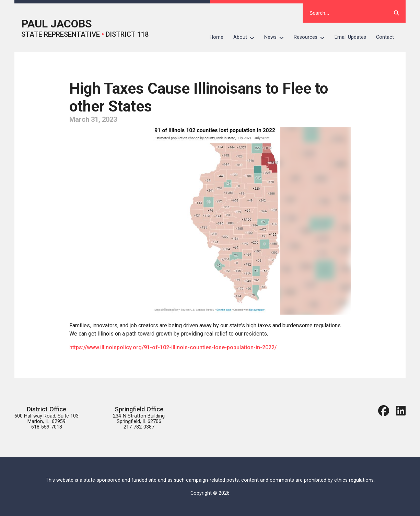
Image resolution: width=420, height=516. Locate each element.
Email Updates (350, 37)
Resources (312, 37)
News (277, 37)
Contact (385, 37)
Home (217, 37)
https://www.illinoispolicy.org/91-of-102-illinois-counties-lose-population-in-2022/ (173, 347)
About (246, 37)
